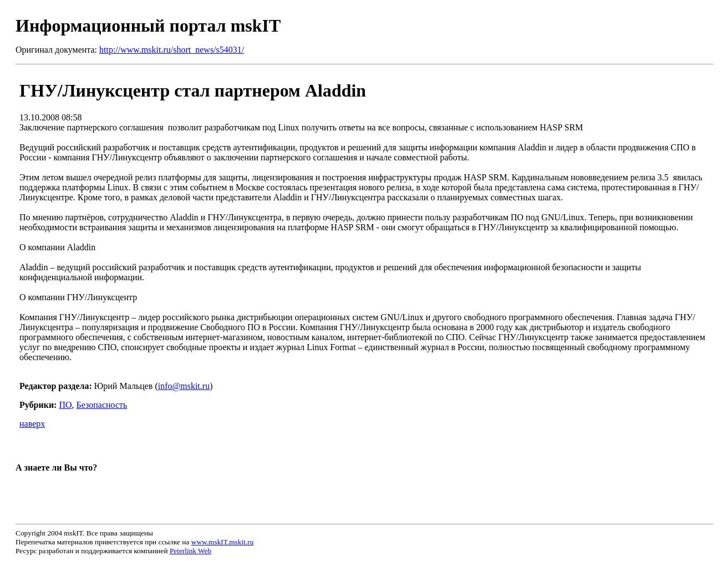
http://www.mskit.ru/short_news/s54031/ (172, 50)
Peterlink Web (190, 551)
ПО (65, 405)
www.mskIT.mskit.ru (223, 542)
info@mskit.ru (184, 386)
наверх (32, 424)
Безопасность (102, 405)
